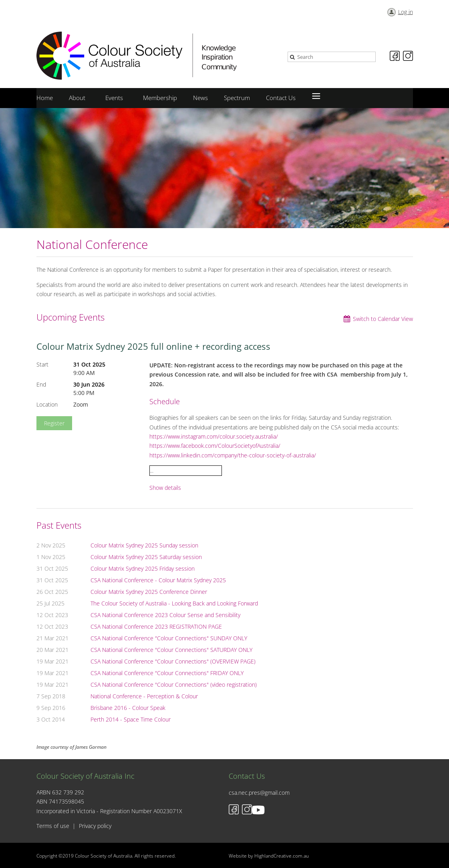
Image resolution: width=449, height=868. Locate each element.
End (41, 384)
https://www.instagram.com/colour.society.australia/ (214, 436)
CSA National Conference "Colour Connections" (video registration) (174, 685)
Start (42, 364)
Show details (165, 488)
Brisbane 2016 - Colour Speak (128, 708)
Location (47, 404)
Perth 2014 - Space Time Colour (131, 719)
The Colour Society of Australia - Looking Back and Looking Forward (174, 603)
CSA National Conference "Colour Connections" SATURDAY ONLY (171, 650)
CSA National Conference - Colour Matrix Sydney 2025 (158, 580)
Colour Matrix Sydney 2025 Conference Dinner (149, 592)
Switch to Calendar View (383, 319)
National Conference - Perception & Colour (144, 696)
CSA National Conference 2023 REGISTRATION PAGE (156, 626)
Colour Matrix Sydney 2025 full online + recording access (153, 346)
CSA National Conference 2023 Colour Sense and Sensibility (165, 615)
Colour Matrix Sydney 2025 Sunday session (144, 545)
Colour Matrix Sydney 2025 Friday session (143, 568)
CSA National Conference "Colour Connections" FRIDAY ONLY (167, 673)
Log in (406, 12)
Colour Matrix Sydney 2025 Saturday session (146, 557)
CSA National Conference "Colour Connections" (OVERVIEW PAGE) (173, 661)
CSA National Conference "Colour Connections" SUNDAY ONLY (169, 638)
